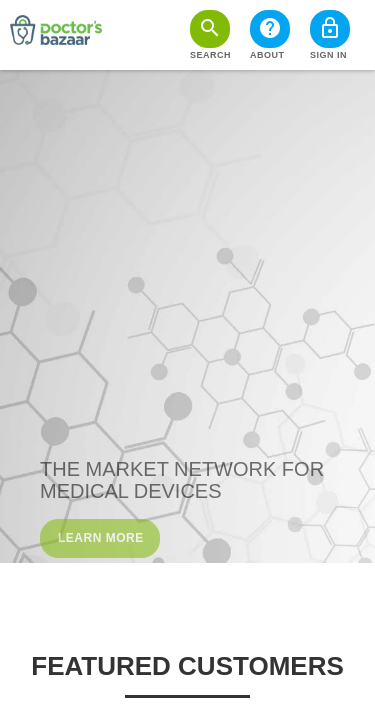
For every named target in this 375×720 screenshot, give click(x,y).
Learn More (101, 538)
